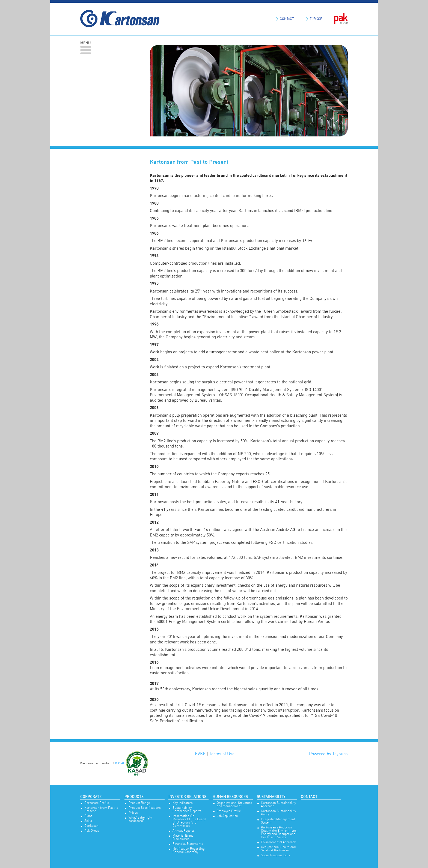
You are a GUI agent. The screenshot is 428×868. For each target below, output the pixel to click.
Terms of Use (222, 754)
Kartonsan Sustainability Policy (278, 813)
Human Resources (230, 797)
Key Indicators (183, 803)
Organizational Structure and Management (234, 805)
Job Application (227, 816)
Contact (309, 797)
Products (134, 797)
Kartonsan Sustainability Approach (278, 805)
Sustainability (271, 797)
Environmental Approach (279, 842)
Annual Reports (184, 831)
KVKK (200, 754)
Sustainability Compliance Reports (187, 809)
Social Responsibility (275, 855)
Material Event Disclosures (183, 837)
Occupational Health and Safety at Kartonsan (278, 849)
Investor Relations (187, 797)
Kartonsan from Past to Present (101, 809)
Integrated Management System (278, 821)
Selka (88, 821)
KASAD (120, 763)
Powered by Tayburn (328, 754)
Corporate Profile (97, 803)
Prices (133, 813)
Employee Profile (229, 811)
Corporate (91, 797)
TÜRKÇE (316, 19)
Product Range (139, 803)
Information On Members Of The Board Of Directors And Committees (189, 821)
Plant (88, 816)
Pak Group (92, 831)
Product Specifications (145, 808)
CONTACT (287, 19)
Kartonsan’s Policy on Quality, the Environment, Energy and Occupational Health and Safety (279, 832)
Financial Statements (188, 844)
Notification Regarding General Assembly (188, 850)
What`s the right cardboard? (140, 819)
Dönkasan (91, 826)
